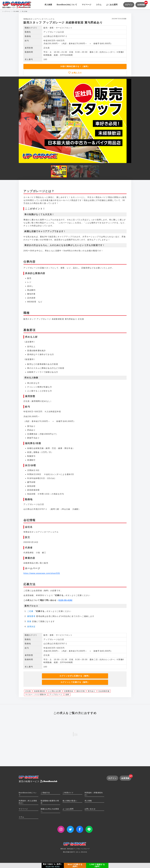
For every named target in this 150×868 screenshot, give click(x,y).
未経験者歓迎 (39, 691)
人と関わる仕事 (54, 691)
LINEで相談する (97, 865)
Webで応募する (75, 865)
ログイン (129, 5)
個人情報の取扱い (70, 801)
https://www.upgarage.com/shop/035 (42, 573)
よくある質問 (112, 5)
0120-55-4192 (65, 600)
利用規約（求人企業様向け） (28, 802)
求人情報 (88, 801)
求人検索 (48, 5)
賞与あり (92, 691)
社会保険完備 (104, 691)
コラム (99, 5)
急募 (67, 694)
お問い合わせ (90, 809)
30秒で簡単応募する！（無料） (75, 66)
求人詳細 (24, 11)
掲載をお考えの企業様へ (50, 810)
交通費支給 (69, 691)
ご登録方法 (45, 793)
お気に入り (76, 73)
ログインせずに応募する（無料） (75, 676)
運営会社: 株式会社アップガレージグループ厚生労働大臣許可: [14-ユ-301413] (75, 848)
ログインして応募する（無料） (75, 682)
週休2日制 (81, 691)
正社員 (28, 691)
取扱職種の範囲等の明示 (50, 802)
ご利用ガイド (68, 793)
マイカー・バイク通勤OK (36, 694)
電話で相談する (53, 865)
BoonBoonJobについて (67, 5)
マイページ (86, 5)
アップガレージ (56, 694)
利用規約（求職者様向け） (94, 794)
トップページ (6, 11)
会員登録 (142, 4)
